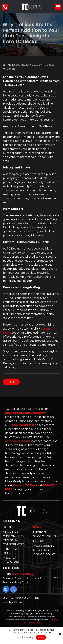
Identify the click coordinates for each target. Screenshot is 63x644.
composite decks (18, 441)
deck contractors (24, 425)
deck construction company (25, 413)
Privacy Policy (34, 623)
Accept (41, 637)
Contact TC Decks (26, 485)
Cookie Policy (25, 637)
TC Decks (48, 65)
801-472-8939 (23, 574)
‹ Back (11, 382)
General (11, 69)
